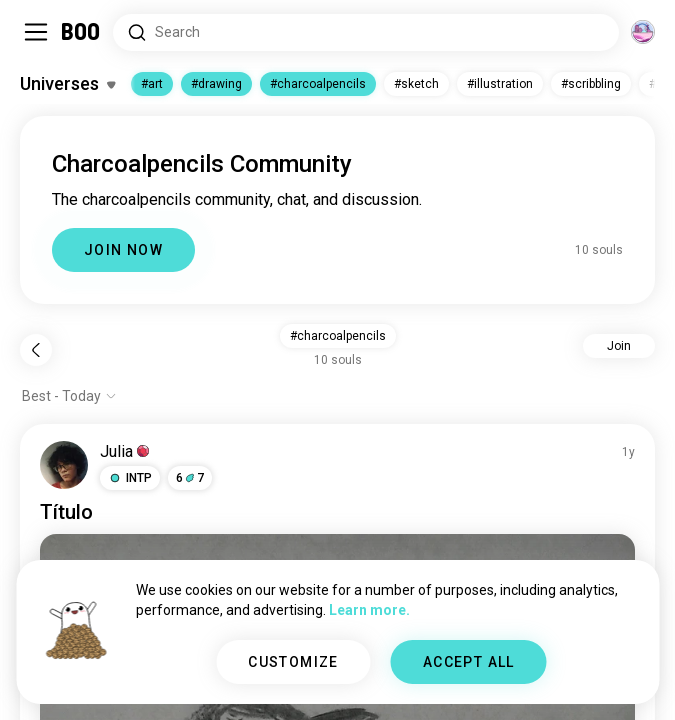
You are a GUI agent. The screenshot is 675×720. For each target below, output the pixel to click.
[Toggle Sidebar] (36, 32)
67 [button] (190, 478)
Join (619, 346)
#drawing (216, 84)
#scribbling (591, 84)
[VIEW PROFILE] (64, 465)
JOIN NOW (123, 250)
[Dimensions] (643, 32)
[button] (130, 478)
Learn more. (369, 610)
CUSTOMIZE (293, 662)
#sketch (416, 84)
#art (152, 84)
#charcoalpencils (318, 84)
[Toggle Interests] (67, 84)
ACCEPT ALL (469, 662)
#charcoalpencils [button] (338, 336)
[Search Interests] (366, 32)
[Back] (36, 350)
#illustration (500, 84)
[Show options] (69, 396)
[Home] (81, 32)
